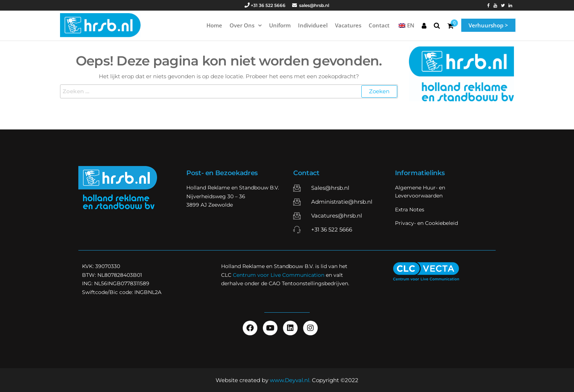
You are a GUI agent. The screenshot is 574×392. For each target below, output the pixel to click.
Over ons (242, 25)
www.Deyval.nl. (290, 380)
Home (214, 25)
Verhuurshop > (488, 25)
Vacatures (348, 25)
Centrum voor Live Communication (279, 275)
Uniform (280, 25)
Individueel (313, 25)
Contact (379, 25)
